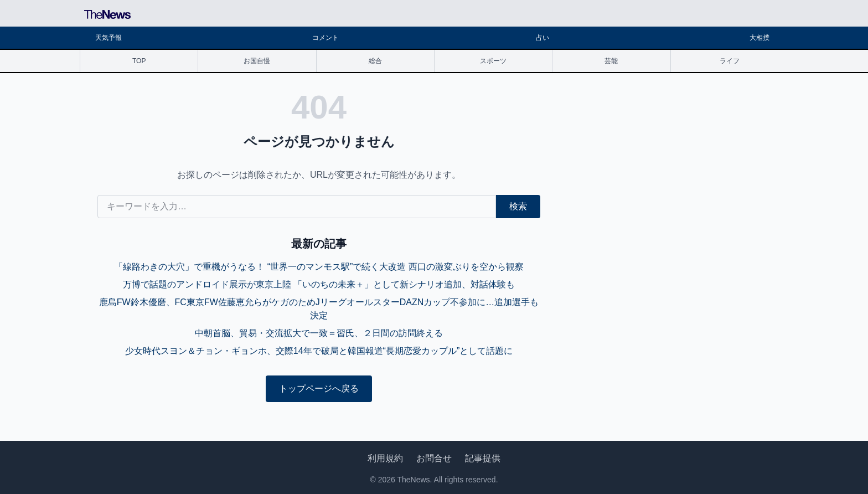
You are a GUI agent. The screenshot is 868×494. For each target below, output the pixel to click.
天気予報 (108, 38)
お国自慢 (257, 61)
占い (542, 38)
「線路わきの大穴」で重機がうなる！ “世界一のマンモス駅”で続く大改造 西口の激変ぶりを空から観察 (319, 267)
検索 (518, 206)
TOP (139, 61)
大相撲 (759, 38)
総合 (375, 61)
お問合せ (434, 458)
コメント (325, 38)
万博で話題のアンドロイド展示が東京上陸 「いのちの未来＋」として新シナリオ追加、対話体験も (319, 284)
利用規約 (385, 458)
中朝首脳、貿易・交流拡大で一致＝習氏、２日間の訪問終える (319, 333)
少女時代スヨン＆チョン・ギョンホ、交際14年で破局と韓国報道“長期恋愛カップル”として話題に (319, 351)
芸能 (611, 61)
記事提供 (483, 458)
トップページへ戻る (319, 388)
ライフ (730, 61)
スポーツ (493, 61)
